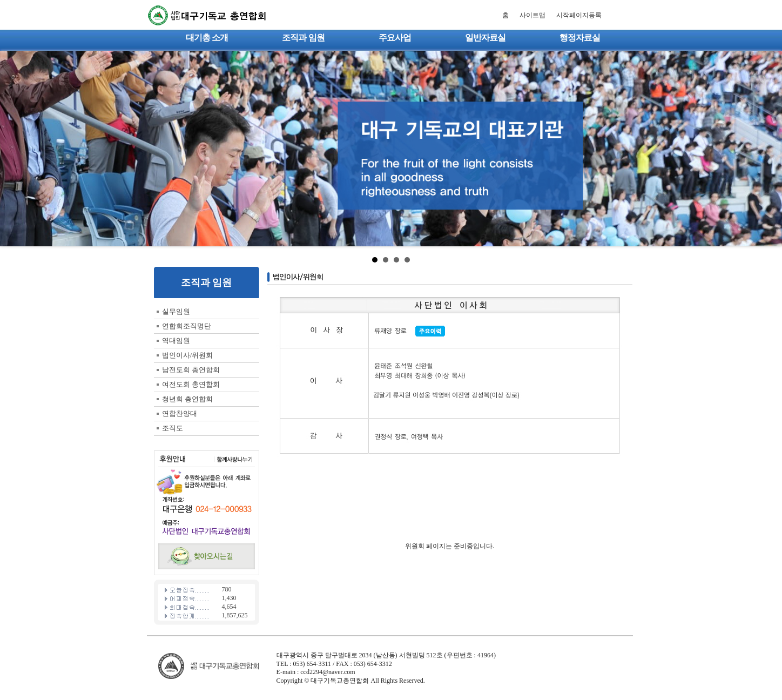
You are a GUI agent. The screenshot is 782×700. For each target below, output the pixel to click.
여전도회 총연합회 (191, 384)
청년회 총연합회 (187, 399)
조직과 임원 (303, 38)
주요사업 (395, 38)
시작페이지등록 (579, 15)
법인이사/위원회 (188, 355)
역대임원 (176, 341)
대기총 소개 (207, 38)
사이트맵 (532, 15)
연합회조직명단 (187, 326)
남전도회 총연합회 (191, 370)
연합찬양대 (180, 413)
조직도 (173, 428)
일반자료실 (485, 38)
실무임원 (176, 311)
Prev (14, 149)
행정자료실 (580, 38)
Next (768, 149)
